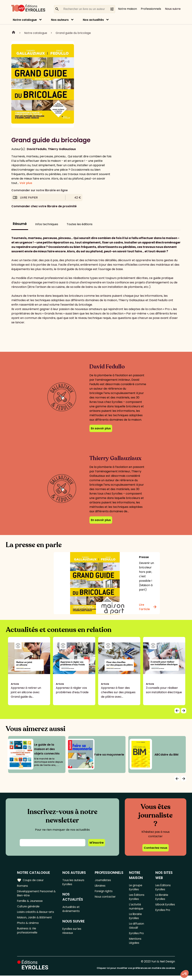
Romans (23, 886)
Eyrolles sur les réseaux (73, 933)
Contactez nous (156, 848)
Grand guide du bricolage (73, 33)
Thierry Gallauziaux (62, 149)
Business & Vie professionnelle (28, 934)
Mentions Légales (135, 945)
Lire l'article (148, 607)
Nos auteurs (60, 20)
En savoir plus (101, 428)
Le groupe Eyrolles (136, 887)
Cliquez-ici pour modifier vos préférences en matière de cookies (136, 972)
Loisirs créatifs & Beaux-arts (37, 914)
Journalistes (103, 880)
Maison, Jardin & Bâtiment (35, 920)
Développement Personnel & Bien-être (36, 894)
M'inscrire (97, 843)
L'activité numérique (137, 908)
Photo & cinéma (28, 926)
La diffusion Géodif (137, 929)
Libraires (101, 886)
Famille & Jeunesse (30, 902)
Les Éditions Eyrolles (137, 898)
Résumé (20, 224)
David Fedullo (37, 149)
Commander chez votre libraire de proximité (44, 206)
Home (14, 33)
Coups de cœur (31, 880)
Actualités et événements (72, 910)
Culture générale (29, 908)
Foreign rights (104, 892)
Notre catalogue (25, 20)
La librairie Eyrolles (136, 918)
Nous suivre (173, 9)
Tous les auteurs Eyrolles (74, 882)
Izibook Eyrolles (160, 908)
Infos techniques (47, 224)
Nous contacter (106, 898)
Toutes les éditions (80, 224)
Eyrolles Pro (137, 937)
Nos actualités (93, 20)
